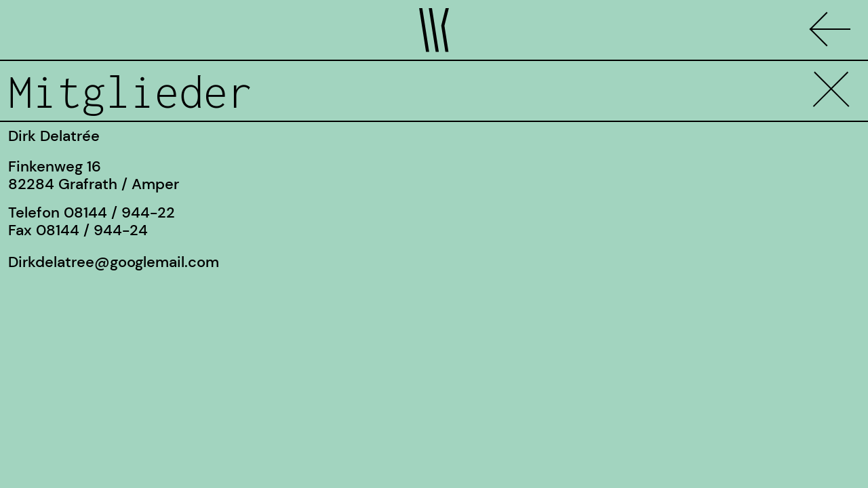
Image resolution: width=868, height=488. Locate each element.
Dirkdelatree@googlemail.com (114, 262)
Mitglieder (130, 91)
